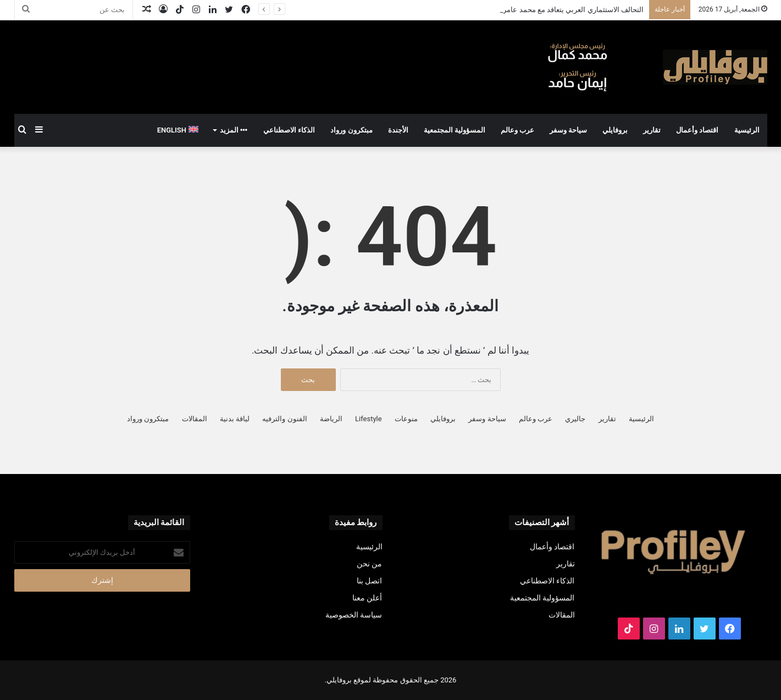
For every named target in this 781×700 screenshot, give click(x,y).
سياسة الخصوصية (354, 615)
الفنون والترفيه (284, 419)
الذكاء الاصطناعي (289, 130)
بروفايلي (615, 130)
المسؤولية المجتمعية (455, 130)
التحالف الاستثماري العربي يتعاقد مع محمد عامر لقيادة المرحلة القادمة (540, 10)
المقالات (195, 419)
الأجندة (398, 130)
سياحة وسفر (568, 130)
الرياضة (331, 419)
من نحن (369, 564)
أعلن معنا (367, 598)
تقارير (652, 130)
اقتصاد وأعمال (697, 130)
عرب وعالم (517, 130)
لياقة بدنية (235, 419)
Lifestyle (369, 419)
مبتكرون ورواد (351, 130)
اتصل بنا (369, 581)
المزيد (234, 130)
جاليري (575, 419)
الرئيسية (747, 130)
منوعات (406, 419)
